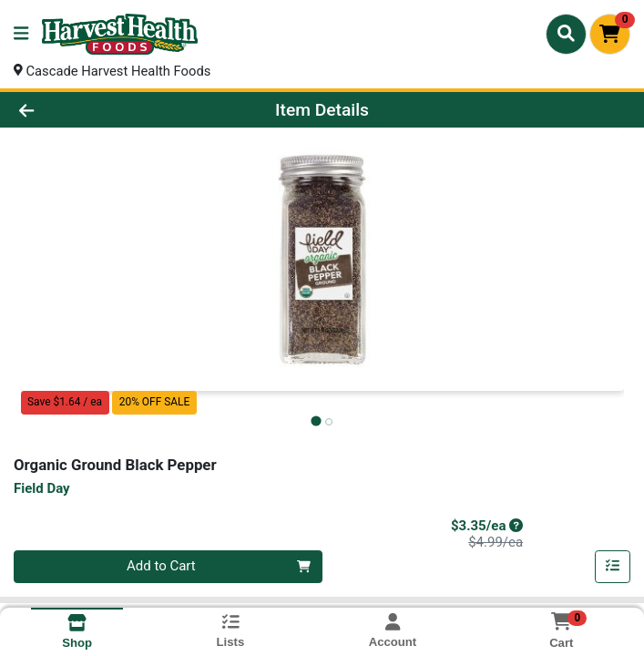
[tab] (316, 421)
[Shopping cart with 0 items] (610, 34)
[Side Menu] (21, 34)
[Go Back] (91, 111)
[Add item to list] (613, 568)
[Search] (566, 34)
